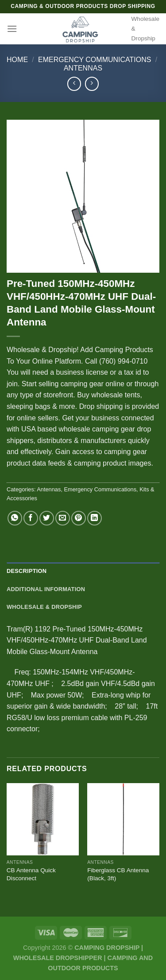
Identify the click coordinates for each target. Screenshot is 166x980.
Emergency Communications (95, 60)
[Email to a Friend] (63, 518)
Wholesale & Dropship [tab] (44, 607)
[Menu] (12, 29)
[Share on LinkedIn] (95, 518)
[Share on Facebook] (31, 518)
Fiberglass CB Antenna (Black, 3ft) (118, 874)
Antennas (83, 68)
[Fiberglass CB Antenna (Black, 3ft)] (123, 819)
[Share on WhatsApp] (15, 518)
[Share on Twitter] (47, 518)
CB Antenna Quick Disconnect (31, 874)
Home (17, 60)
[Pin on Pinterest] (79, 518)
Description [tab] (27, 571)
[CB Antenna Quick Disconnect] (43, 819)
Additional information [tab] (46, 589)
